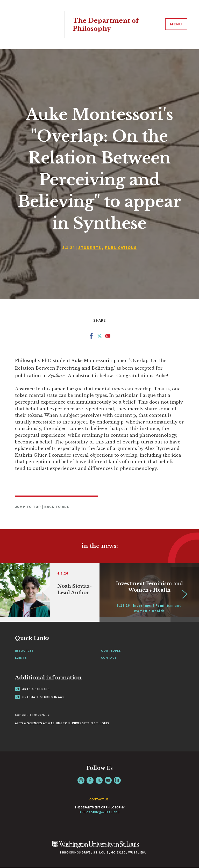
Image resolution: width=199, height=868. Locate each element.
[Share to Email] (108, 337)
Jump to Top (29, 507)
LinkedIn (117, 780)
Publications (121, 247)
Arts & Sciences (32, 689)
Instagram (81, 780)
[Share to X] (99, 337)
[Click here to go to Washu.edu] (96, 847)
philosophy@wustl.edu (100, 812)
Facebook (90, 780)
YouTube (108, 780)
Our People (111, 651)
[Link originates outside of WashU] (149, 592)
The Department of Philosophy (107, 25)
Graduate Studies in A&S (40, 697)
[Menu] (176, 24)
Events (21, 658)
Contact (109, 658)
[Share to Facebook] (91, 337)
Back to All (57, 507)
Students (90, 247)
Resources (24, 651)
